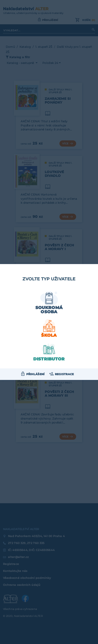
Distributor (49, 359)
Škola (49, 335)
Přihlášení (35, 374)
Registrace (64, 374)
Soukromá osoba (49, 310)
